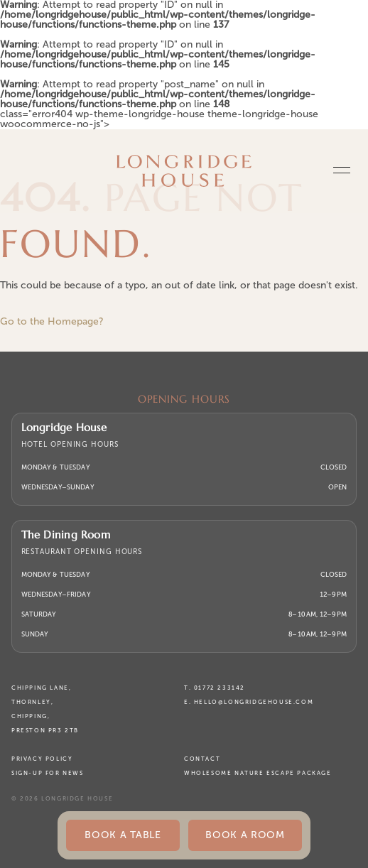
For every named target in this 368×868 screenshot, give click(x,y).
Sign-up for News (48, 773)
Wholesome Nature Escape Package (258, 773)
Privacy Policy (42, 759)
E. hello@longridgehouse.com (249, 702)
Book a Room (245, 835)
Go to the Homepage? (52, 321)
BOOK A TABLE (123, 835)
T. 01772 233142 (215, 688)
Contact (202, 759)
